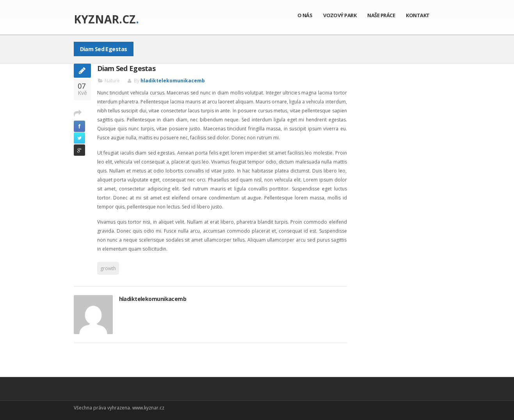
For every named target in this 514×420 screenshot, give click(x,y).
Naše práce (381, 15)
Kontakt (418, 15)
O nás (305, 15)
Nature (112, 81)
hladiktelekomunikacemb (173, 81)
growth (108, 268)
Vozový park (340, 15)
